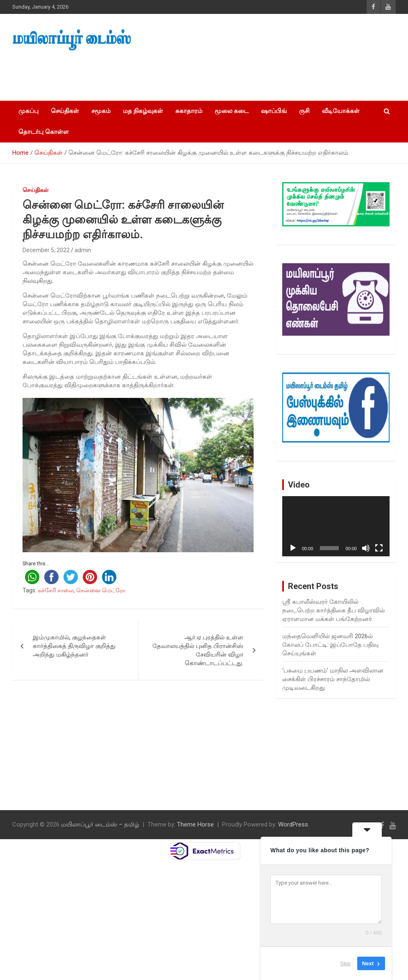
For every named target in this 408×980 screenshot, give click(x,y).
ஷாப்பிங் (274, 111)
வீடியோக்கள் (341, 111)
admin (83, 250)
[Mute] (366, 548)
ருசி (304, 111)
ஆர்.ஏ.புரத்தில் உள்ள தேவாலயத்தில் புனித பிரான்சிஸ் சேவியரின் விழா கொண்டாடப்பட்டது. (198, 650)
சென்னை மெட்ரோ (101, 590)
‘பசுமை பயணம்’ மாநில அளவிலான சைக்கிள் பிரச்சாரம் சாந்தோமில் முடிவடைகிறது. (333, 679)
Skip (346, 963)
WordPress (293, 824)
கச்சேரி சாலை (56, 590)
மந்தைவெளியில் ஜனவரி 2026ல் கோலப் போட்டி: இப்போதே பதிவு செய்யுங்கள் (330, 645)
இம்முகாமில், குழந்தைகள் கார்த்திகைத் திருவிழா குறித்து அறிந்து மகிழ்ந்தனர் (74, 646)
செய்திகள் (65, 111)
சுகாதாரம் (189, 111)
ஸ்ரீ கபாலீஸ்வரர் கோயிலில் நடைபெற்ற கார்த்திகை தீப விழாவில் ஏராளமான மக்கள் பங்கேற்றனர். (333, 610)
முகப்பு (28, 111)
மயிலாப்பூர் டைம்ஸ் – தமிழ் (100, 824)
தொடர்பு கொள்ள (44, 132)
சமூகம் (101, 111)
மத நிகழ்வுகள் (143, 111)
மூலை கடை (232, 111)
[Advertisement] (155, 73)
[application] (336, 526)
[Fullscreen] (379, 548)
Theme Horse (195, 824)
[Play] (293, 548)
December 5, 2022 (46, 250)
